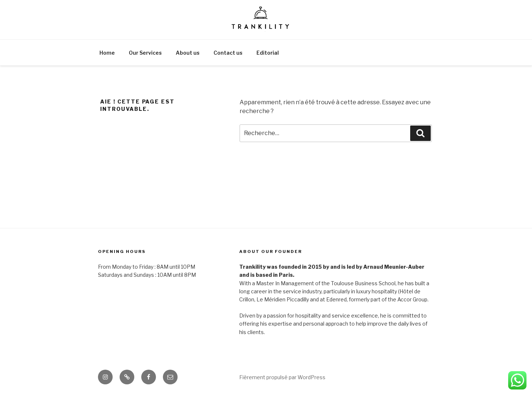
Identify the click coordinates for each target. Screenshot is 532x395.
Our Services (145, 53)
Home (107, 53)
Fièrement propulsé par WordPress (282, 377)
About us (188, 53)
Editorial (268, 53)
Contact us (228, 53)
